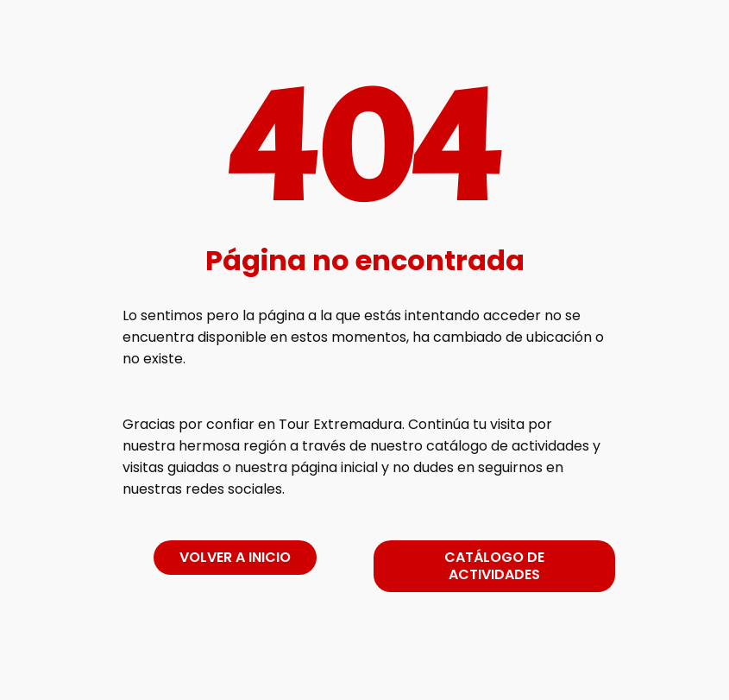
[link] (365, 668)
